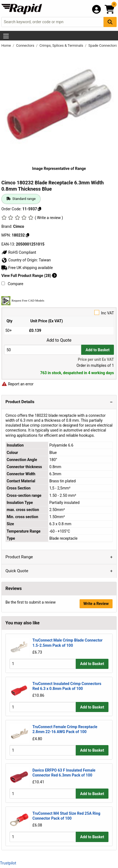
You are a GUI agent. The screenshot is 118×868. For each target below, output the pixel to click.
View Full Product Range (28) (29, 276)
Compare (12, 284)
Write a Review (96, 604)
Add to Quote (59, 340)
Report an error (17, 384)
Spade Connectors (103, 45)
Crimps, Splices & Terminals (62, 45)
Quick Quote (17, 571)
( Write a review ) (49, 218)
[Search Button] (110, 22)
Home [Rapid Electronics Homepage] (7, 45)
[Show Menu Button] (6, 36)
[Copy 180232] (28, 235)
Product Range (19, 557)
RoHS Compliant (19, 252)
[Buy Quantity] (43, 350)
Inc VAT (59, 313)
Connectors (26, 45)
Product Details (20, 402)
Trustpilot (8, 863)
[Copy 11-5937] (40, 209)
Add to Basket (98, 350)
